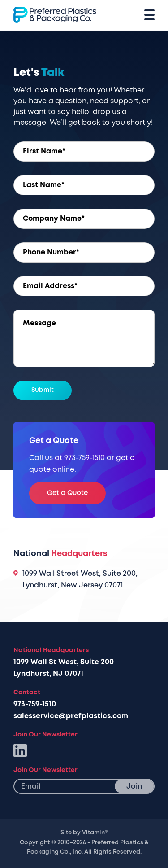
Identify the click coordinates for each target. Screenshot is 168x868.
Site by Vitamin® (84, 833)
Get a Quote (67, 493)
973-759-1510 (35, 704)
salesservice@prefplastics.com (71, 716)
